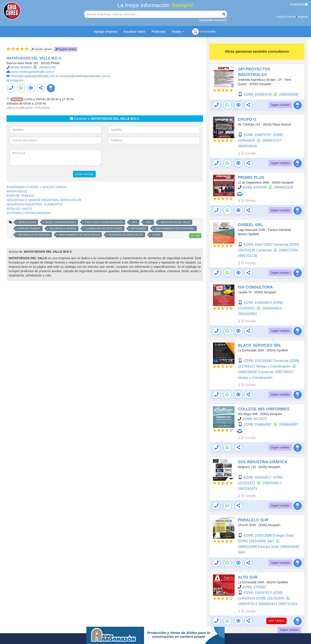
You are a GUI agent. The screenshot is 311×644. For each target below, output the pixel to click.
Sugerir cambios (280, 105)
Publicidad (299, 4)
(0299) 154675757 (258, 135)
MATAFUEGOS (17, 191)
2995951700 (47, 67)
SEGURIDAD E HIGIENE (63, 228)
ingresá (303, 17)
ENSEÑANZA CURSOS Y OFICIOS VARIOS (37, 187)
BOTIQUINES (139, 228)
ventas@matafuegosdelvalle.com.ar (35, 76)
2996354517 (272, 483)
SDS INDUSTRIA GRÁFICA (263, 462)
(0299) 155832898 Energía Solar (269, 535)
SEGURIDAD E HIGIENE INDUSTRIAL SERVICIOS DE (44, 200)
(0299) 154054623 (258, 303)
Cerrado (248, 153)
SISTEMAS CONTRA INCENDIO (29, 213)
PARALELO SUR (253, 520)
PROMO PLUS (251, 178)
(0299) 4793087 (254, 587)
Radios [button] (178, 32)
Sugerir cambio (66, 49)
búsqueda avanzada (213, 20)
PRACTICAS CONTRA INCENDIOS (104, 222)
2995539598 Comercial (256, 372)
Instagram (17, 80)
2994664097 (289, 424)
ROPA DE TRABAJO (20, 196)
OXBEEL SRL (250, 225)
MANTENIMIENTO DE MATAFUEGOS (79, 235)
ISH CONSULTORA (255, 287)
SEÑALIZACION (27, 222)
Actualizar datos (134, 32)
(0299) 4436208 (255, 187)
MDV (149, 222)
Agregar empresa (105, 32)
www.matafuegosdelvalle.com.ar (33, 72)
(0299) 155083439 (258, 94)
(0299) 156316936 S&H (256, 541)
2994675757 (272, 140)
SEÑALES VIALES (19, 209)
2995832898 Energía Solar (259, 547)
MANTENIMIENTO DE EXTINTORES (175, 228)
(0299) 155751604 (271, 598)
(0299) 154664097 (258, 424)
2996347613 (248, 604)
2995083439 (289, 94)
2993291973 (247, 489)
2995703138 (247, 256)
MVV (135, 222)
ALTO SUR (248, 577)
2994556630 (247, 146)
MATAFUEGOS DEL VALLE (175, 222)
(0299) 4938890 (21, 67)
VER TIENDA (276, 621)
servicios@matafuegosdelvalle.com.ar (85, 76)
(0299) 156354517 (258, 477)
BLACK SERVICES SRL (260, 345)
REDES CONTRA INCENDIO (60, 222)
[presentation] (141, 158)
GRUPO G (247, 119)
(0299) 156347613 (258, 593)
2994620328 (283, 187)
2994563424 (268, 604)
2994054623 (272, 308)
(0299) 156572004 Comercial (266, 245)
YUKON (156, 235)
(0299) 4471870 (254, 419)
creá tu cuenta (286, 17)
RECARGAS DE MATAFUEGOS (126, 235)
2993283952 (247, 314)
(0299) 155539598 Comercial (266, 361)
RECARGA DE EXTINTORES (34, 235)
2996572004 (288, 250)
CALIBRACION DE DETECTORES (104, 228)
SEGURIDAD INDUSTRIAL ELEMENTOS (35, 204)
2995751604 (288, 604)
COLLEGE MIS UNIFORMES (264, 409)
